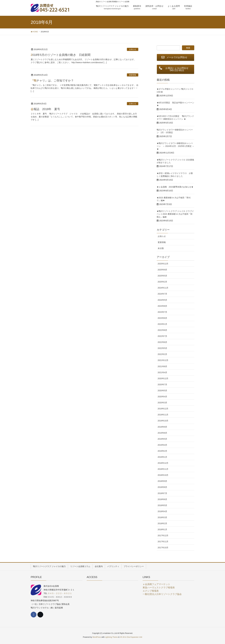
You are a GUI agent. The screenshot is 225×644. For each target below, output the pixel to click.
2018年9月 (163, 481)
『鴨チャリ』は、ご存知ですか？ (52, 81)
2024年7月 (163, 294)
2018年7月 (163, 493)
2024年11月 (163, 288)
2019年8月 (163, 433)
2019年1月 (163, 457)
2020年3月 (163, 403)
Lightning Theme (111, 637)
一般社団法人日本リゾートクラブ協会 (162, 594)
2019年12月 (163, 409)
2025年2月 (163, 282)
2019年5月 (163, 439)
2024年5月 (163, 300)
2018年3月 (163, 517)
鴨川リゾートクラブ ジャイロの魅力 (49, 566)
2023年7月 (163, 312)
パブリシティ (113, 566)
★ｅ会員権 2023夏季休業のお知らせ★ (175, 187)
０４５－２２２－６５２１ (60, 593)
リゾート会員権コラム (80, 566)
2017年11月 (163, 542)
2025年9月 (163, 270)
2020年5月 (163, 391)
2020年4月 (163, 397)
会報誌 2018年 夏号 (45, 109)
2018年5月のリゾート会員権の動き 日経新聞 (61, 55)
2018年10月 (163, 475)
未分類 (161, 248)
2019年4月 (163, 445)
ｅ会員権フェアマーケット (156, 584)
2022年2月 (163, 354)
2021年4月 (163, 372)
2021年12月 (163, 360)
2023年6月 (163, 318)
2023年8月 (163, 306)
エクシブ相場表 (151, 591)
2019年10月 (163, 421)
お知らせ (133, 49)
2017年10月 (163, 548)
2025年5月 (163, 276)
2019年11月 (163, 415)
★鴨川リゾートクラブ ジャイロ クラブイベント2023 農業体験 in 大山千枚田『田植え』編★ (175, 214)
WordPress (97, 637)
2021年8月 (163, 366)
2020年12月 (163, 378)
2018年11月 (163, 469)
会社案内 (99, 566)
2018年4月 (163, 511)
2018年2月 (163, 523)
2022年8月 (163, 330)
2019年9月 (163, 427)
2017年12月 (163, 535)
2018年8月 (163, 487)
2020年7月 (163, 385)
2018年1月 (163, 529)
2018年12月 (163, 463)
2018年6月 (163, 499)
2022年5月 (163, 348)
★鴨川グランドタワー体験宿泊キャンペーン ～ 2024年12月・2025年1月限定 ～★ (175, 146)
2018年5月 (163, 505)
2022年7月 (163, 336)
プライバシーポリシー (134, 566)
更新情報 (133, 75)
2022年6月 (163, 342)
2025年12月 (163, 264)
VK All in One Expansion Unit (131, 637)
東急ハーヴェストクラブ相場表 (159, 588)
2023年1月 (163, 324)
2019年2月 (163, 451)
